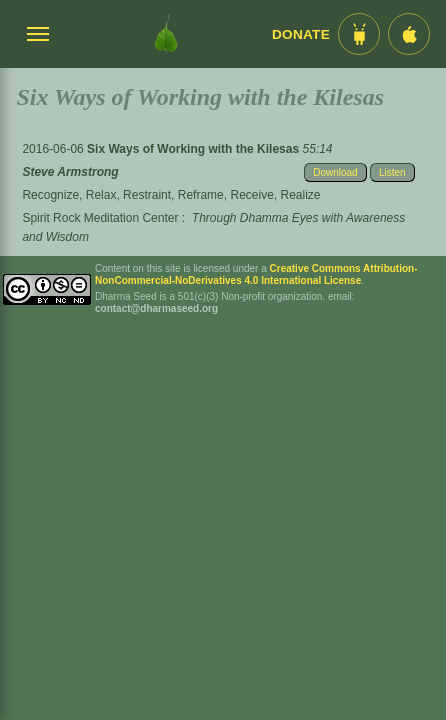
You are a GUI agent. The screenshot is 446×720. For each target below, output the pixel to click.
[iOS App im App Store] (409, 34)
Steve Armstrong (70, 172)
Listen (392, 172)
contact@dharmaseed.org (156, 308)
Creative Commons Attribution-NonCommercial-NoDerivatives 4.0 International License (256, 274)
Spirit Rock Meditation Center (100, 218)
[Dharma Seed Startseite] (166, 34)
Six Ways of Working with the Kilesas (194, 149)
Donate (301, 34)
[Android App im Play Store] (359, 34)
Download (335, 172)
